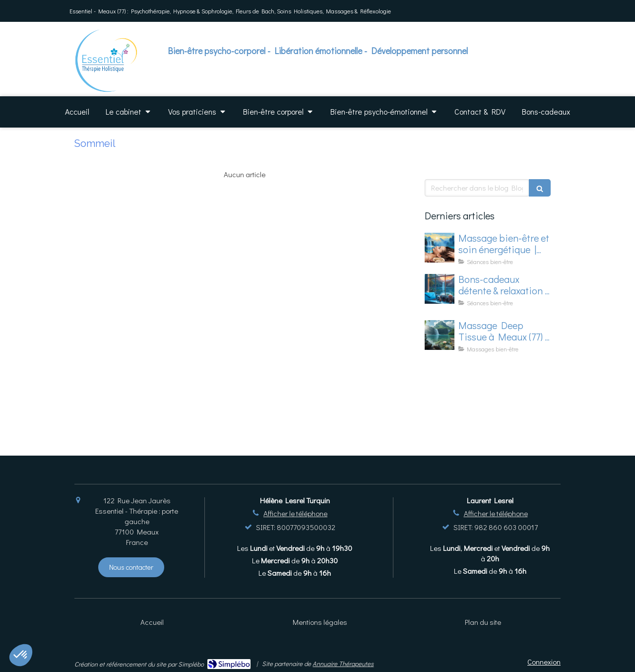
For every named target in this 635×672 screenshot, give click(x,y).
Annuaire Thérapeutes (343, 663)
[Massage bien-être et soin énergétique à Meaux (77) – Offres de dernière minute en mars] (440, 248)
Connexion (544, 662)
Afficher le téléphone (295, 513)
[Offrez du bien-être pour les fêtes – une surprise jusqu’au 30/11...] (440, 289)
